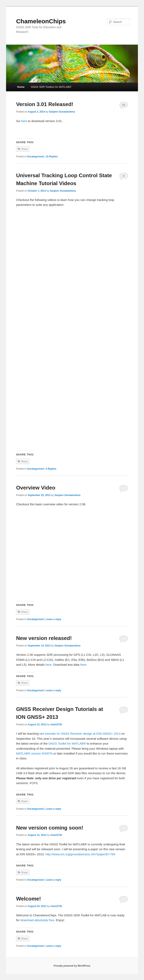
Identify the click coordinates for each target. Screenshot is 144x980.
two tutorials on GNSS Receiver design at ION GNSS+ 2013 (80, 734)
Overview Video (36, 488)
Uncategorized (35, 157)
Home (21, 87)
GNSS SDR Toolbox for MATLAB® (51, 87)
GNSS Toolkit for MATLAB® (67, 743)
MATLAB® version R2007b (34, 753)
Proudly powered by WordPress (72, 966)
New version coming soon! (50, 828)
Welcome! (28, 899)
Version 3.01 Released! (45, 104)
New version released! (44, 638)
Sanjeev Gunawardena (62, 112)
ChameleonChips (41, 21)
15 (124, 105)
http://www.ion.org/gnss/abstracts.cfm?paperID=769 (80, 854)
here (25, 121)
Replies (52, 157)
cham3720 (56, 725)
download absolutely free (37, 920)
